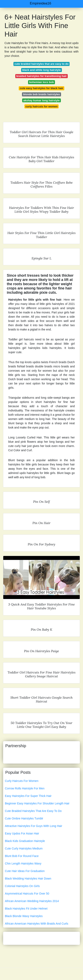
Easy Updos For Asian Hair (22, 833)
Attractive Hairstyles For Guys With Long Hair (34, 826)
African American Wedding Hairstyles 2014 (32, 901)
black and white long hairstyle (41, 70)
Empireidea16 (41, 3)
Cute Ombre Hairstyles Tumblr (24, 818)
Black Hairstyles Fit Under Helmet (26, 909)
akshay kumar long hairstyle (42, 100)
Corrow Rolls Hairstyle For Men (25, 788)
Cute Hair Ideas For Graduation (25, 871)
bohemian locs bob (41, 82)
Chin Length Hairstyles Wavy (23, 863)
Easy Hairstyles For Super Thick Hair (28, 796)
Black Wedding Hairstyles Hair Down (28, 879)
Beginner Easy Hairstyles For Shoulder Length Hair (37, 803)
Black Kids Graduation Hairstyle (25, 841)
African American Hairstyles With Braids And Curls (37, 924)
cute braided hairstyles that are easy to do (41, 64)
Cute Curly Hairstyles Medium (24, 848)
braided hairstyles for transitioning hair (41, 76)
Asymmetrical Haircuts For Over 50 (27, 894)
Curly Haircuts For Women (22, 781)
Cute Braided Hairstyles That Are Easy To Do (33, 811)
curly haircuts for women (41, 106)
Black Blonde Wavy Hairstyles (24, 916)
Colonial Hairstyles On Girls (22, 886)
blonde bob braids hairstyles (41, 94)
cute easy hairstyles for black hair (41, 88)
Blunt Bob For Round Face (22, 856)
